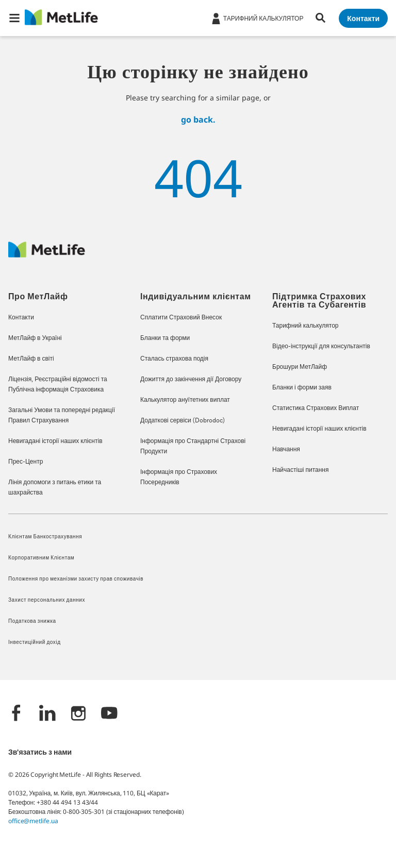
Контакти (21, 318)
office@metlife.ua (33, 821)
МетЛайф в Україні (35, 338)
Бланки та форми (165, 338)
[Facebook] (16, 714)
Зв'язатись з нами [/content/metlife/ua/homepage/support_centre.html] (40, 753)
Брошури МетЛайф (300, 367)
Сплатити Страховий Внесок (181, 318)
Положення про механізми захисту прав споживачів (76, 579)
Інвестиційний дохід (35, 643)
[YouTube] (109, 714)
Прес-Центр (26, 462)
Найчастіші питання (300, 470)
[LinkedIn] (47, 714)
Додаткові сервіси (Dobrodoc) (183, 421)
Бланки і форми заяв (302, 388)
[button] (14, 18)
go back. (198, 120)
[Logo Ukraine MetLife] (47, 255)
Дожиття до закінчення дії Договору (191, 380)
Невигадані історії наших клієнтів (55, 441)
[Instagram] (78, 714)
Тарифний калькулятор (306, 326)
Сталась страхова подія (174, 359)
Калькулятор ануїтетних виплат (185, 400)
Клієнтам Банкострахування (45, 537)
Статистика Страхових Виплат (316, 409)
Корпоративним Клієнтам (41, 558)
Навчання (286, 450)
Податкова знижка (32, 622)
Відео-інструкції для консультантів (321, 347)
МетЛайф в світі (31, 359)
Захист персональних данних (47, 600)
